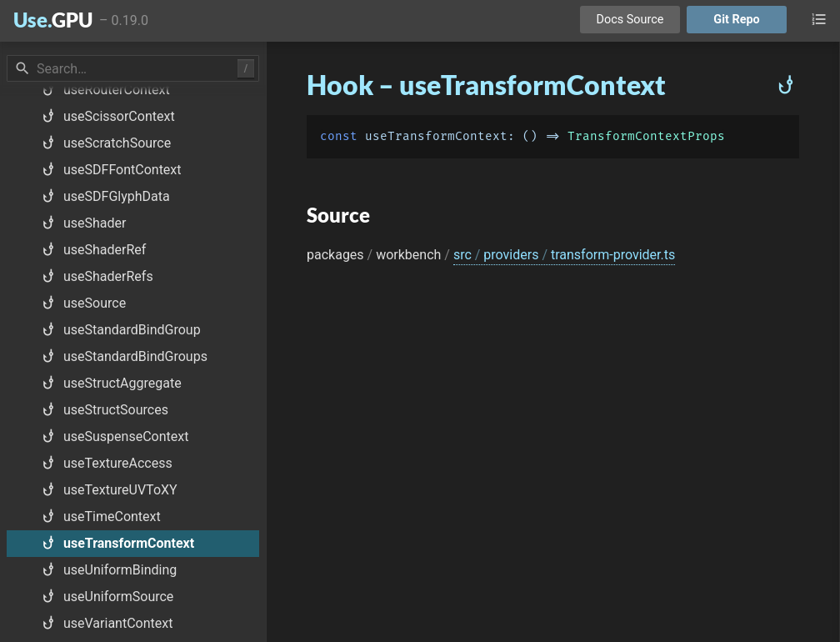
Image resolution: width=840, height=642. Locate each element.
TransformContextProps (646, 136)
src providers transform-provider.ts (564, 255)
